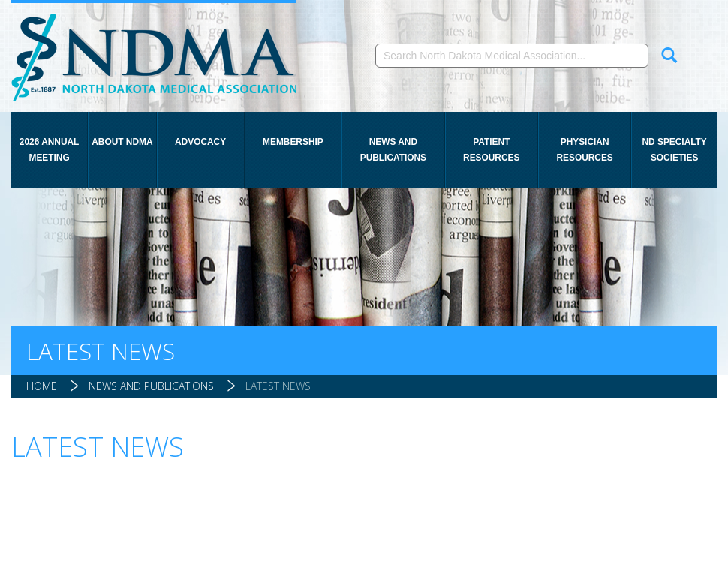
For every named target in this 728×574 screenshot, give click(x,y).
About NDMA (122, 142)
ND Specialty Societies (674, 150)
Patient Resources (491, 150)
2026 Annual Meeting (50, 150)
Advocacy (200, 142)
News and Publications (393, 150)
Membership (293, 142)
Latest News (278, 386)
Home (42, 386)
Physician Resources (584, 150)
